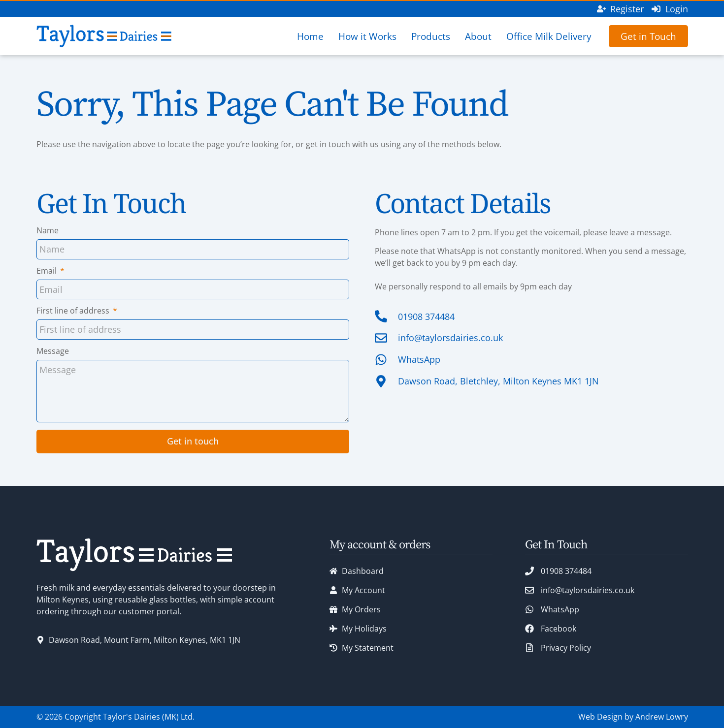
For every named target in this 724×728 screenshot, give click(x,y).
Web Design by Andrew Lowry (633, 717)
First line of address (74, 311)
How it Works (367, 36)
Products (431, 36)
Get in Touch (648, 36)
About (478, 36)
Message (53, 352)
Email (48, 271)
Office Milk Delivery (549, 36)
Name (48, 231)
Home (310, 36)
